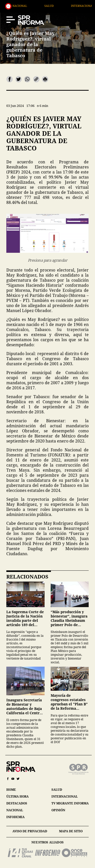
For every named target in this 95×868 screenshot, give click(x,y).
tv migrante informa (70, 803)
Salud (76, 6)
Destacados (13, 6)
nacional (15, 810)
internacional (65, 796)
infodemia (15, 817)
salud (57, 790)
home (11, 790)
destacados (17, 803)
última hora (17, 796)
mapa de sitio (71, 831)
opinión (58, 810)
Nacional (47, 6)
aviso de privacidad (30, 831)
